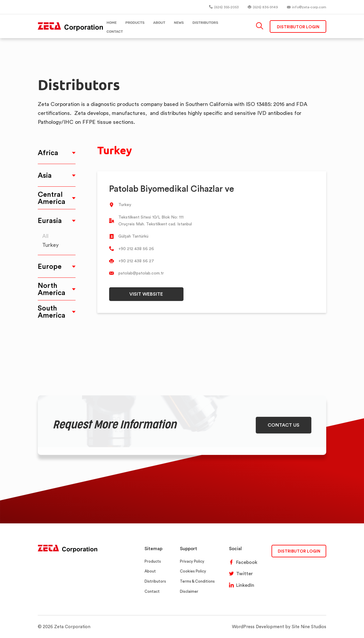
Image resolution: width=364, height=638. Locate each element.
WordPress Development (258, 627)
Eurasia (50, 220)
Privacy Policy (192, 561)
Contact (152, 591)
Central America (52, 198)
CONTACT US (284, 425)
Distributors (155, 581)
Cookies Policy (193, 571)
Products (153, 561)
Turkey (50, 245)
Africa (48, 153)
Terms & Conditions (197, 581)
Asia (45, 175)
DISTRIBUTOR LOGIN (299, 551)
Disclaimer (189, 591)
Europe (50, 266)
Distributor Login (298, 27)
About (150, 571)
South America (52, 312)
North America (52, 289)
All (45, 236)
